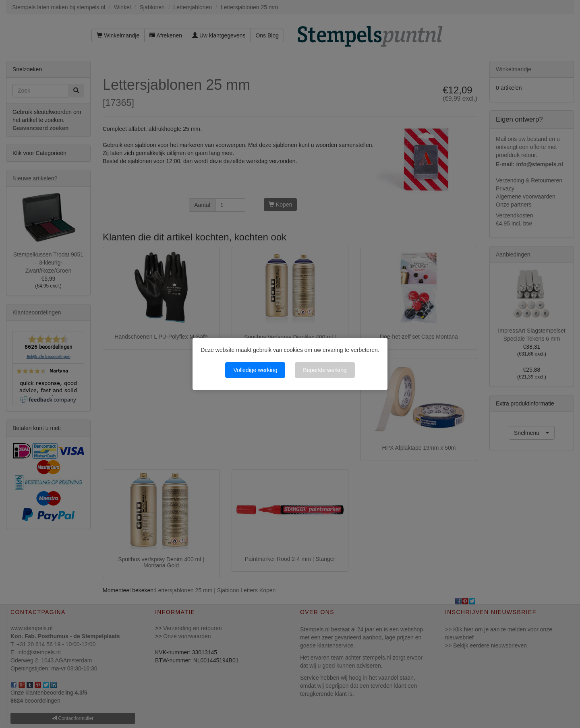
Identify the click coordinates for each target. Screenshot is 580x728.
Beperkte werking (325, 370)
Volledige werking (255, 370)
